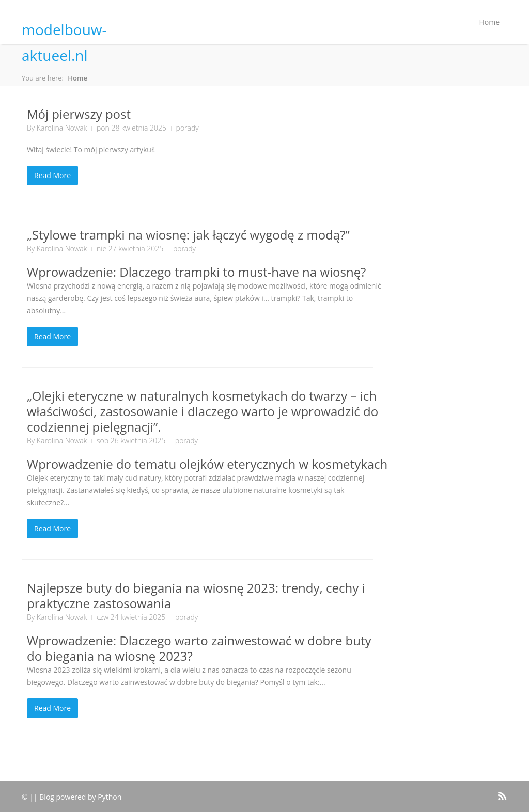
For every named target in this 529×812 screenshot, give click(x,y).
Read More (52, 175)
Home (489, 22)
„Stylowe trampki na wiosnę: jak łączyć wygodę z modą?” (188, 235)
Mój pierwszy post (79, 114)
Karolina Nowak (62, 128)
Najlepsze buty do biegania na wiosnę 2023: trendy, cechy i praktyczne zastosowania (196, 595)
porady (188, 128)
